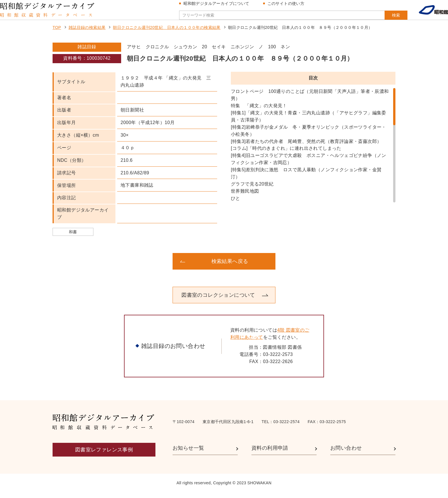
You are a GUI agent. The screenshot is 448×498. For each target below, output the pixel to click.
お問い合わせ (346, 454)
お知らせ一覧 (188, 454)
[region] (313, 151)
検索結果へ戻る (230, 267)
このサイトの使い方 (288, 6)
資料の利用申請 (270, 454)
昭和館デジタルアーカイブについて (219, 6)
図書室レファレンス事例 (104, 455)
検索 (385, 18)
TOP (57, 33)
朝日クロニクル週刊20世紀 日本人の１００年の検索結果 (167, 33)
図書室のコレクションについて (218, 301)
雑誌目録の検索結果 (87, 33)
